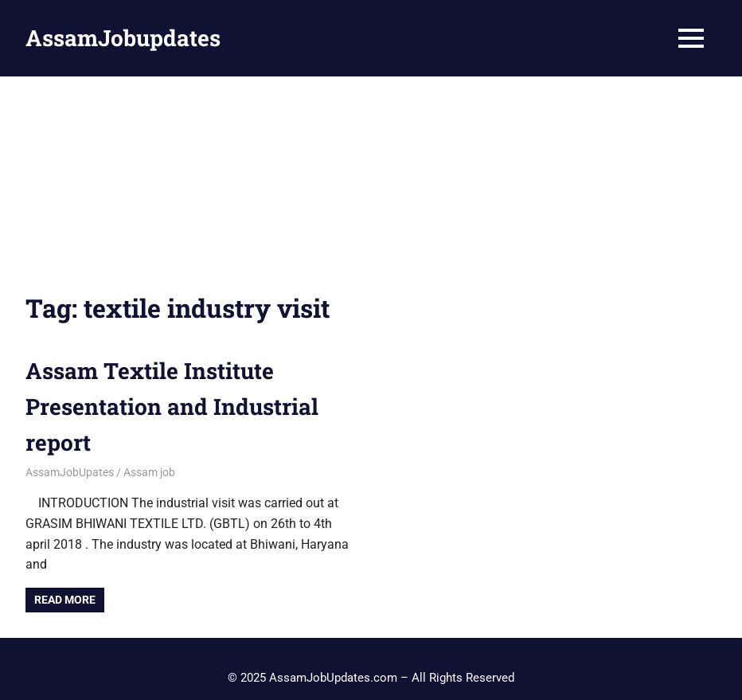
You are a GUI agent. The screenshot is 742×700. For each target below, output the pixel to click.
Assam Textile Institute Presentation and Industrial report (172, 407)
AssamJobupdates (123, 38)
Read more (65, 600)
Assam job (149, 472)
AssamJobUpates (70, 472)
